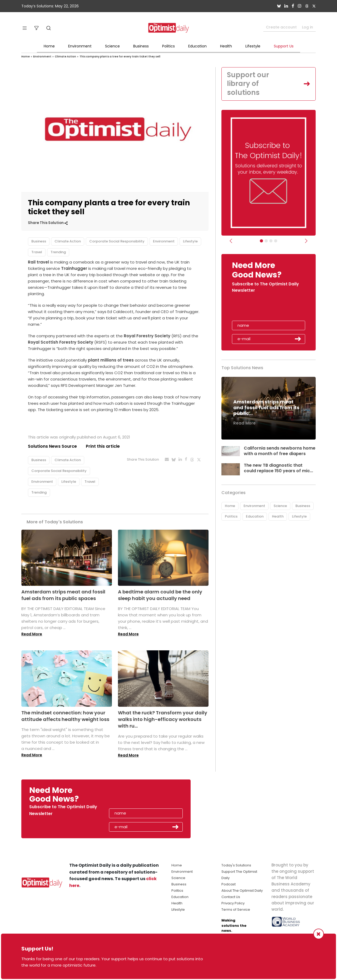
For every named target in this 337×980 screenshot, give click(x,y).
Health (226, 46)
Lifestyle (253, 46)
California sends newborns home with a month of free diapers (280, 451)
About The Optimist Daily (242, 891)
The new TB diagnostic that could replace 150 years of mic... (278, 468)
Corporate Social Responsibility (117, 241)
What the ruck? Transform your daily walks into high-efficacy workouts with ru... (163, 719)
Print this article (103, 446)
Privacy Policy (233, 903)
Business (141, 46)
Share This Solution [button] (48, 223)
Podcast (229, 884)
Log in (308, 27)
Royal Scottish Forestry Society (61, 342)
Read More (32, 634)
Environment (80, 46)
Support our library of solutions (248, 84)
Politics (168, 46)
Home (49, 46)
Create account (281, 27)
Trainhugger (74, 268)
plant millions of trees (111, 360)
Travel (37, 252)
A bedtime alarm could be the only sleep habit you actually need (160, 595)
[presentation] (262, 309)
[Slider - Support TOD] (271, 241)
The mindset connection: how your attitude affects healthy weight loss (65, 716)
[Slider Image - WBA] (266, 241)
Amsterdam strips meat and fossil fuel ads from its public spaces (63, 595)
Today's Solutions (236, 865)
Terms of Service (236, 910)
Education (197, 46)
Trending (58, 252)
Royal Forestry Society (147, 336)
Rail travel (38, 262)
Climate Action (65, 57)
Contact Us (231, 897)
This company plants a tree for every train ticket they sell (120, 57)
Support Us (284, 46)
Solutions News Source (52, 446)
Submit (298, 339)
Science (112, 46)
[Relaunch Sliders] (276, 241)
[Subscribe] (261, 241)
